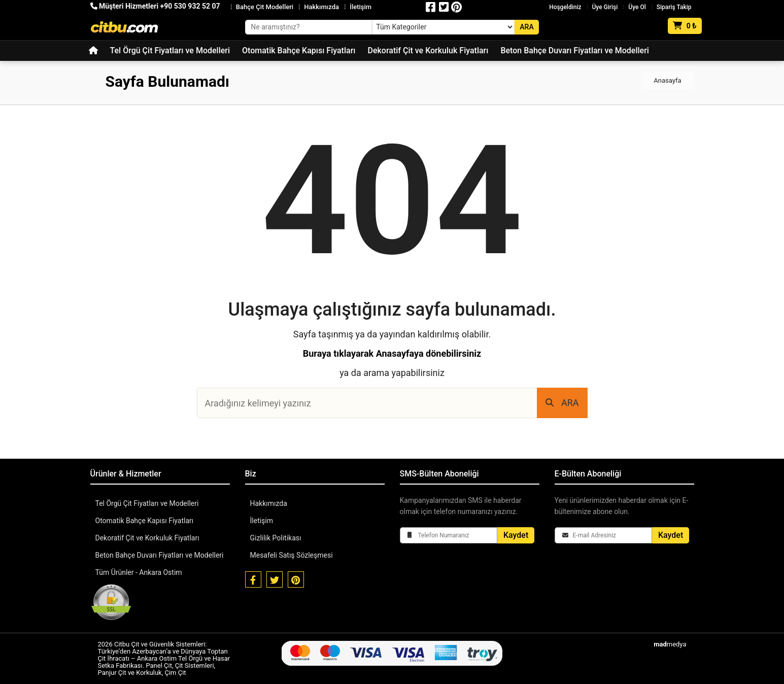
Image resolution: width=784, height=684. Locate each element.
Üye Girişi (605, 7)
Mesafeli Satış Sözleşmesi (292, 555)
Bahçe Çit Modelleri (265, 7)
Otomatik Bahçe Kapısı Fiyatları (299, 50)
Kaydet (516, 535)
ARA (562, 403)
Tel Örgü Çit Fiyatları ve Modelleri (170, 50)
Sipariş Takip (674, 7)
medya (670, 644)
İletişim (361, 7)
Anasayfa (667, 80)
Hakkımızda (321, 7)
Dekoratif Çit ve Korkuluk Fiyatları (428, 50)
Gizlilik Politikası (276, 538)
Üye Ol (637, 7)
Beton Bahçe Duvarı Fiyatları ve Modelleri (574, 50)
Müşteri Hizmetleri (155, 6)
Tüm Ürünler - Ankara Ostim (139, 572)
